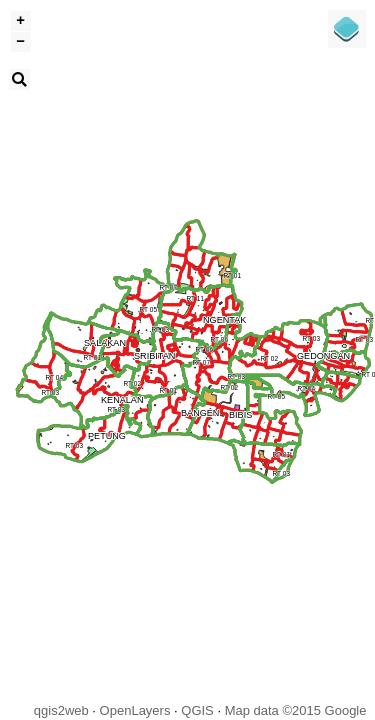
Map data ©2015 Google (296, 710)
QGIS (197, 710)
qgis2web (61, 710)
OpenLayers (135, 710)
